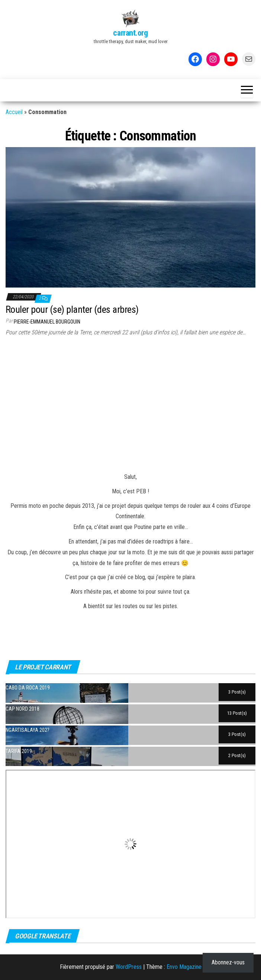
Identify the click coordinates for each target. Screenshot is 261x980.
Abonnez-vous (228, 962)
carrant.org (130, 33)
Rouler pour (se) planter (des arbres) (72, 309)
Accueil (14, 112)
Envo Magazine (184, 967)
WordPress (129, 967)
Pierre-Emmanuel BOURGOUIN (47, 322)
